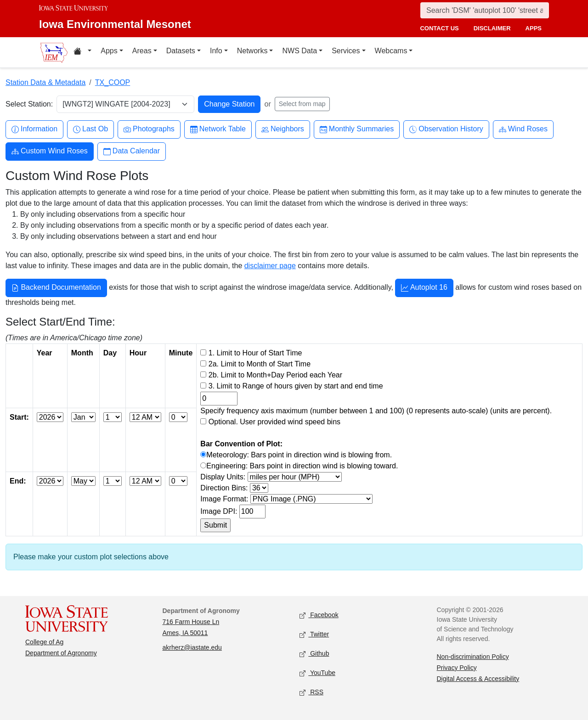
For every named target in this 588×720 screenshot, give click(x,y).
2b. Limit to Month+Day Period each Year (275, 375)
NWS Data (300, 51)
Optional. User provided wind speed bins (274, 422)
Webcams (391, 51)
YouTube (317, 673)
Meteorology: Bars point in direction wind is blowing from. (299, 455)
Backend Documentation (56, 288)
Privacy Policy (457, 668)
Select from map (302, 104)
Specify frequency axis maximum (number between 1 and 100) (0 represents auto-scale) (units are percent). (376, 411)
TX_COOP (113, 82)
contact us (439, 28)
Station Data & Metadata (45, 82)
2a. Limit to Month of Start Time (260, 364)
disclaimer (492, 28)
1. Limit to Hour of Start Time (255, 353)
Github (314, 654)
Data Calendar (132, 151)
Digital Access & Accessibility (478, 679)
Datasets (181, 51)
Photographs (149, 129)
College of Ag (44, 642)
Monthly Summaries (357, 129)
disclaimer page (270, 266)
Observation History (446, 129)
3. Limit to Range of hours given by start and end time (296, 386)
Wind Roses (523, 129)
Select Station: (29, 104)
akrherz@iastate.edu (192, 647)
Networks (252, 51)
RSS (311, 692)
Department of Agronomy (61, 653)
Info (216, 51)
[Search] (485, 10)
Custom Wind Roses (50, 151)
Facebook (319, 615)
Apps (109, 51)
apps (534, 28)
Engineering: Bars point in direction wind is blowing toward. (302, 466)
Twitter (314, 634)
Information (34, 129)
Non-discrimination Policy (473, 657)
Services (346, 51)
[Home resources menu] (82, 52)
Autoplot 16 (424, 288)
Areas (142, 51)
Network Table (218, 129)
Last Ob (90, 129)
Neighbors (283, 129)
